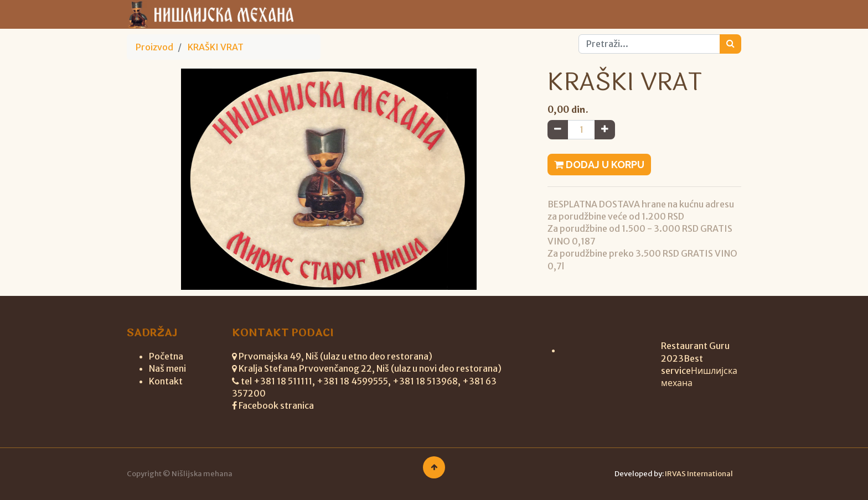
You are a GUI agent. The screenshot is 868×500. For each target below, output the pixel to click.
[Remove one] (558, 129)
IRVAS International (699, 474)
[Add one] (605, 129)
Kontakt (166, 381)
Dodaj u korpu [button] (599, 165)
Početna (166, 356)
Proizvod (154, 47)
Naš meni (167, 368)
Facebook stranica (276, 405)
